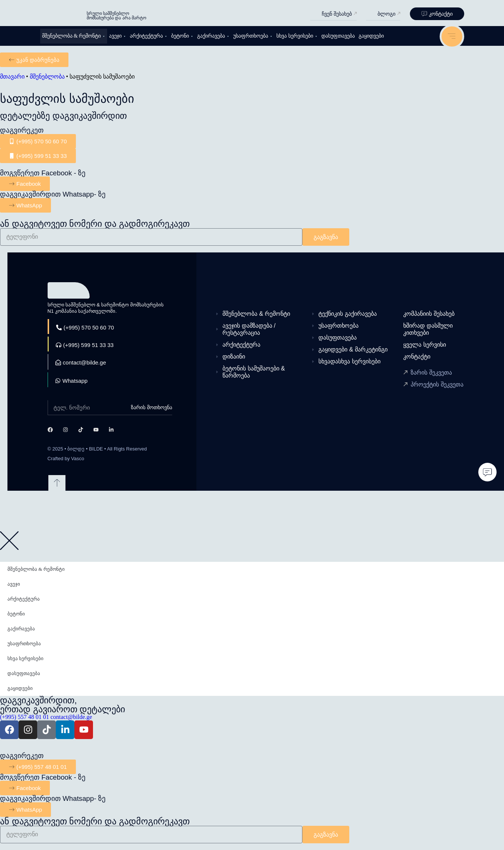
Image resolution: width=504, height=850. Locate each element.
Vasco (78, 459)
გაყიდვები (371, 36)
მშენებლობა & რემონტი (74, 36)
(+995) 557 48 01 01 (25, 717)
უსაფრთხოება (253, 36)
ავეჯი (118, 36)
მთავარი (12, 77)
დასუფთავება (338, 36)
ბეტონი (182, 36)
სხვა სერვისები (297, 36)
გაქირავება (213, 36)
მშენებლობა (47, 77)
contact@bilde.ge (71, 717)
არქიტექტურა (149, 36)
